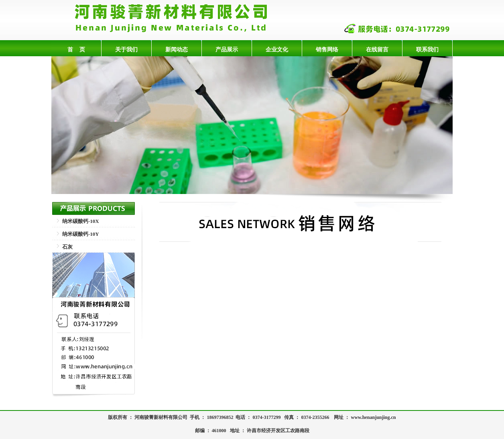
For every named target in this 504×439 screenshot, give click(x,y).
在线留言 (377, 49)
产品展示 (227, 49)
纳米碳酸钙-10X (81, 221)
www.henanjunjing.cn (373, 417)
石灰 (67, 247)
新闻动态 (177, 49)
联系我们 (427, 49)
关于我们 (126, 49)
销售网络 (327, 49)
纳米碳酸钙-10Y (81, 234)
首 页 (76, 49)
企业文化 (277, 49)
